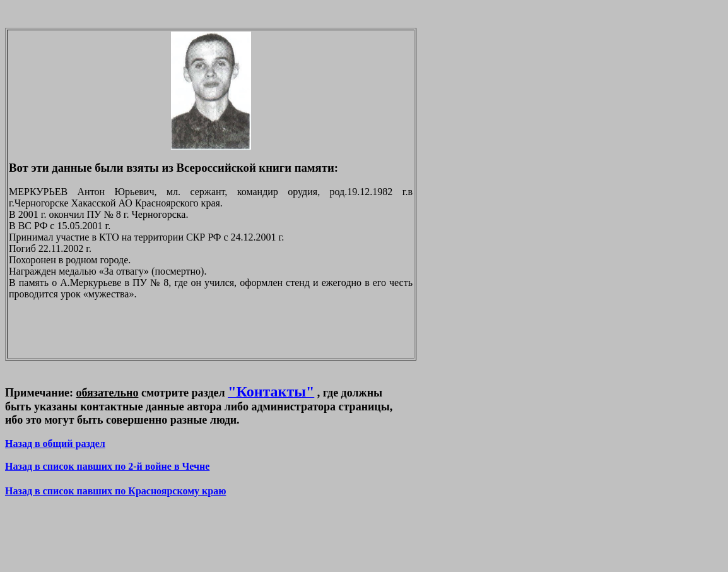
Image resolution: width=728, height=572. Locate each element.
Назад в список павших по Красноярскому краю (115, 491)
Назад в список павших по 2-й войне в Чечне (107, 466)
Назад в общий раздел (55, 444)
